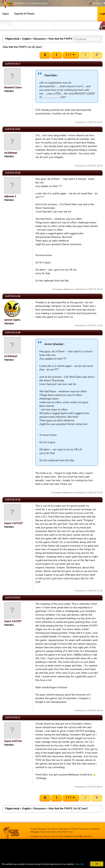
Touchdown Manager (58, 829)
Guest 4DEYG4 (13, 741)
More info (79, 864)
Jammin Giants (12, 320)
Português (96, 3)
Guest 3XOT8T (13, 621)
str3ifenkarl (11, 153)
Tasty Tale (45, 832)
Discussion (39, 39)
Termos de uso (51, 836)
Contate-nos (37, 836)
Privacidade (66, 836)
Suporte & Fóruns (24, 14)
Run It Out (68, 832)
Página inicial (12, 39)
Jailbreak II (10, 196)
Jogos (6, 14)
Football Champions (79, 829)
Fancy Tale (57, 832)
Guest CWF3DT (13, 523)
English (26, 39)
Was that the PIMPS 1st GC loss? (68, 39)
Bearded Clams (13, 87)
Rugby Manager (38, 829)
